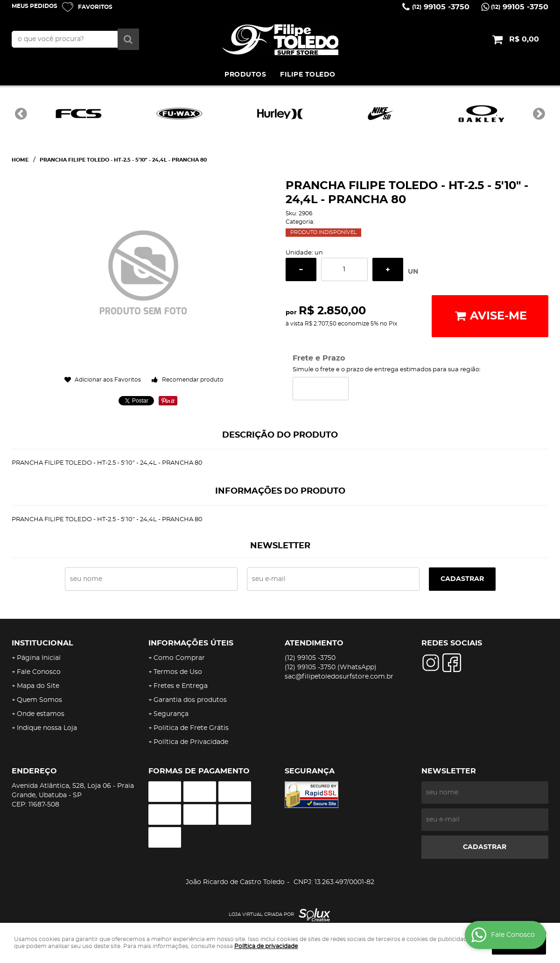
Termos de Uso (178, 672)
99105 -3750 (441, 7)
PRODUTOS (245, 75)
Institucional (42, 643)
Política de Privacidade (191, 742)
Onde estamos (41, 714)
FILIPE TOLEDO (308, 75)
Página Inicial (39, 658)
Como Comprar (179, 658)
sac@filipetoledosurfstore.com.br (339, 677)
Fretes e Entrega (181, 686)
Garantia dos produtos (190, 700)
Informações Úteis (191, 643)
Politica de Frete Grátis (191, 728)
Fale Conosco (39, 672)
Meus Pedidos (35, 6)
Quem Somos (39, 700)
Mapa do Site (38, 686)
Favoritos (95, 7)
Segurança (171, 714)
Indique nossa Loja (47, 728)
